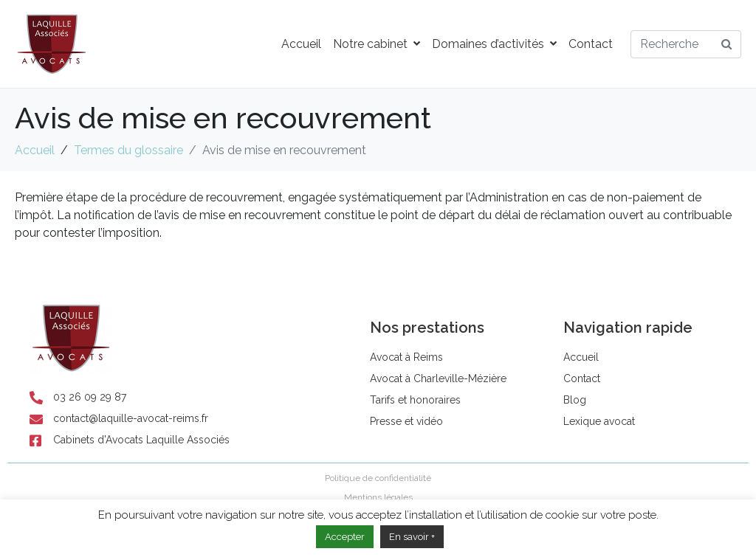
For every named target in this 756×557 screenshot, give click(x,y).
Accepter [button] (345, 537)
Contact (591, 44)
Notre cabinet (377, 44)
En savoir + (412, 537)
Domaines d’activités (494, 44)
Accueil (301, 44)
